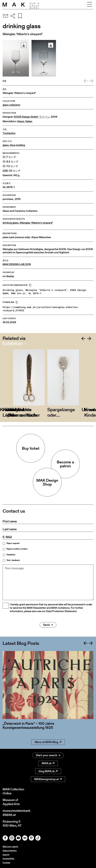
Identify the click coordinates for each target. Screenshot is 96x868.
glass (6, 145)
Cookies (6, 863)
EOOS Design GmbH (26, 117)
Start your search (48, 755)
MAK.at (48, 763)
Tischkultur (9, 133)
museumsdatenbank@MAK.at (17, 813)
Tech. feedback (13, 560)
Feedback (11, 555)
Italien (29, 121)
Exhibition (13, 343)
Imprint (6, 855)
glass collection (11, 105)
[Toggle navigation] (90, 5)
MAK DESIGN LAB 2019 (17, 264)
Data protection (10, 851)
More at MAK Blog (48, 742)
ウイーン (44, 117)
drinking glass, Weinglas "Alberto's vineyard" (28, 223)
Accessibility (8, 859)
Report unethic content (17, 549)
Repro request (13, 543)
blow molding (17, 145)
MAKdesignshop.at (48, 779)
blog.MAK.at (48, 771)
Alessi (21, 121)
